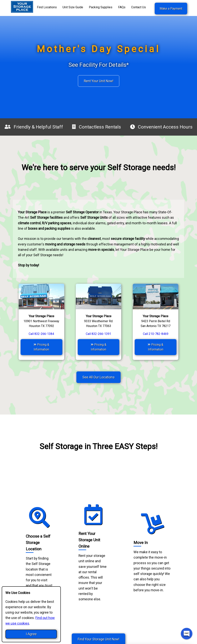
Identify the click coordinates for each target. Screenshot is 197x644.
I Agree (31, 634)
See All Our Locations (98, 377)
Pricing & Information (41, 347)
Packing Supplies (101, 7)
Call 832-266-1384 (41, 334)
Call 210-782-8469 (156, 334)
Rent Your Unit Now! (99, 81)
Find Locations (47, 7)
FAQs (122, 7)
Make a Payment (171, 9)
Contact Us (139, 7)
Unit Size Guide (73, 7)
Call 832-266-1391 (98, 334)
